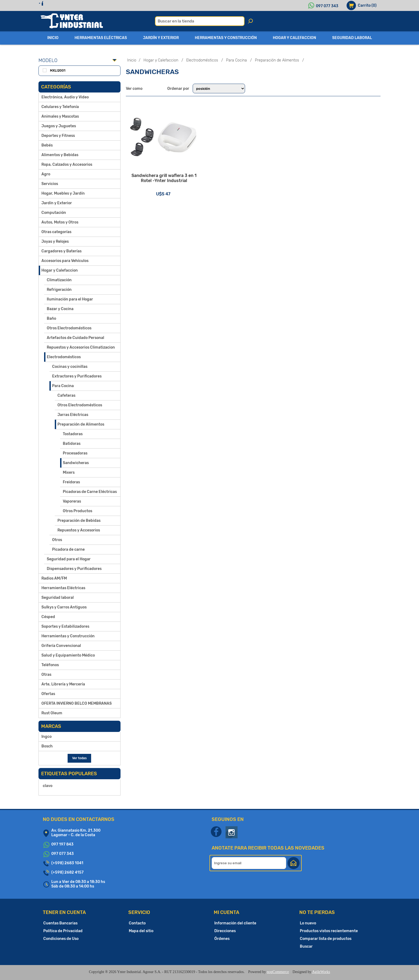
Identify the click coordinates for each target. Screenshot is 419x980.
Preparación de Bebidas (79, 521)
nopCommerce (278, 972)
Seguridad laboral (58, 598)
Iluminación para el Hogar (70, 299)
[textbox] (200, 21)
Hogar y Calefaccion (60, 270)
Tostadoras (73, 434)
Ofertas (48, 694)
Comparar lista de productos (326, 939)
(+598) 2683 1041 (67, 863)
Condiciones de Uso (61, 939)
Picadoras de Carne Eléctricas (90, 492)
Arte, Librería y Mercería (63, 684)
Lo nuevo (308, 923)
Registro (53, 5)
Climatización (59, 280)
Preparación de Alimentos (81, 424)
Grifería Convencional (61, 646)
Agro (46, 174)
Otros (57, 540)
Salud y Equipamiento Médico (68, 655)
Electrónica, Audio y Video (65, 97)
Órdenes (222, 939)
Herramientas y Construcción (68, 636)
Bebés (47, 145)
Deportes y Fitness (58, 136)
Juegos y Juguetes (59, 126)
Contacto (137, 923)
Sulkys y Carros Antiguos (64, 607)
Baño (51, 319)
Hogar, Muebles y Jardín (63, 193)
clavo (48, 786)
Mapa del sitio (141, 931)
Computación (54, 213)
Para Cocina (63, 386)
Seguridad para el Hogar (69, 559)
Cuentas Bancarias (60, 923)
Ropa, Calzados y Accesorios (67, 165)
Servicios (50, 184)
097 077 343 (327, 6)
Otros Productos (77, 511)
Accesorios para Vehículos (65, 261)
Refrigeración (59, 290)
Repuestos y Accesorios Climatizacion (81, 347)
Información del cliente (235, 923)
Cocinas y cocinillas (70, 367)
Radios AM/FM (54, 578)
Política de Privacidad (63, 931)
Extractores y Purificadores (77, 376)
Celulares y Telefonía (60, 107)
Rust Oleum (52, 713)
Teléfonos (50, 665)
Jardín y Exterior (57, 203)
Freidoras (71, 482)
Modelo (48, 60)
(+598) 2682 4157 (67, 872)
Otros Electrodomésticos (69, 328)
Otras (46, 675)
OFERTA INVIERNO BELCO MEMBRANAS (77, 703)
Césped (48, 617)
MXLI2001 (58, 71)
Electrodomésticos (64, 357)
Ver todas (79, 758)
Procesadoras (75, 453)
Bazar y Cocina (60, 309)
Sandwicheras (76, 463)
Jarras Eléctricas (73, 415)
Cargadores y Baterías (61, 251)
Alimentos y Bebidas (60, 155)
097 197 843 (62, 844)
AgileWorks (321, 972)
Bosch (47, 746)
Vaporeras (72, 501)
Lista (160, 88)
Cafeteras (66, 396)
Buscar (306, 946)
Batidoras (72, 444)
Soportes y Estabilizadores (65, 626)
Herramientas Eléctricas (63, 588)
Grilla (149, 88)
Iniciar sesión (83, 5)
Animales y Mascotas (60, 116)
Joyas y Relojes (55, 242)
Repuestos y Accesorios (79, 530)
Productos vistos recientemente (329, 931)
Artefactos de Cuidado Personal (75, 338)
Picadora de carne (68, 549)
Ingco (46, 737)
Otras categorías (56, 232)
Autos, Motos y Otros (60, 222)
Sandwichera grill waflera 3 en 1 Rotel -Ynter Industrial (168, 188)
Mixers (69, 472)
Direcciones (225, 931)
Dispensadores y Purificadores (74, 569)
